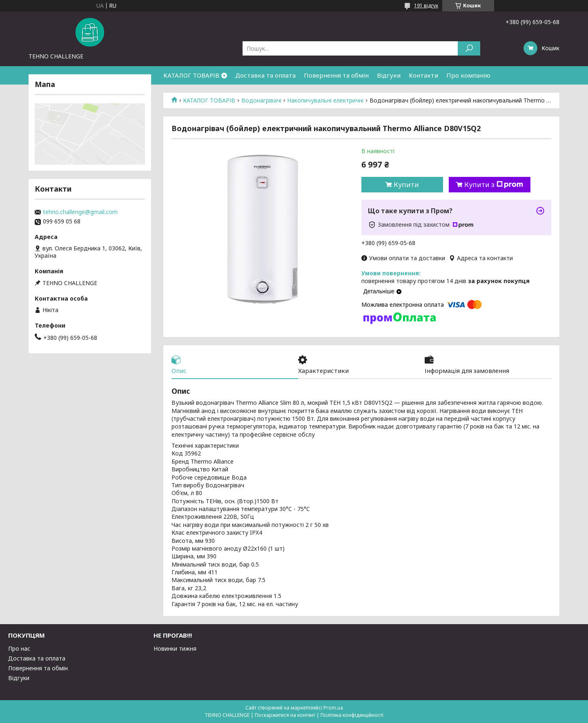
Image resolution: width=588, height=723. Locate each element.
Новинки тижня (175, 648)
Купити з (494, 185)
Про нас (19, 648)
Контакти (423, 75)
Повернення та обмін (336, 75)
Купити (406, 185)
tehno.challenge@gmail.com (80, 212)
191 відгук (426, 6)
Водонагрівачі (261, 100)
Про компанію (468, 75)
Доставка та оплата (265, 75)
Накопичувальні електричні (325, 100)
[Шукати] (469, 48)
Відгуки (389, 75)
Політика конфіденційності (352, 715)
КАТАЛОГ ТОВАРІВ (191, 75)
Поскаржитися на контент (285, 715)
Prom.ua (333, 708)
